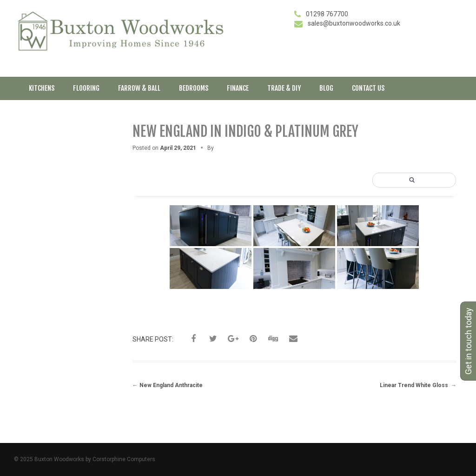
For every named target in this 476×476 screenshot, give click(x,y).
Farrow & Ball (139, 88)
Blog (326, 88)
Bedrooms (194, 88)
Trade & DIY (284, 88)
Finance (238, 88)
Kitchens (42, 88)
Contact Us (368, 88)
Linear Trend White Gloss (418, 385)
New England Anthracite (168, 385)
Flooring (86, 88)
